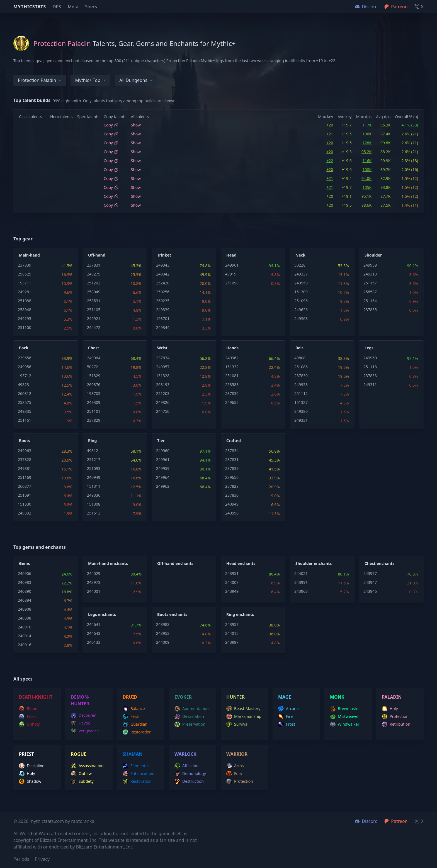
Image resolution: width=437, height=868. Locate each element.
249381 (25, 468)
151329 (94, 376)
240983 (25, 582)
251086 (301, 367)
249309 (94, 402)
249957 (163, 367)
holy (390, 709)
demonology (190, 774)
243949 (232, 591)
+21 (330, 134)
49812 (93, 451)
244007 (232, 582)
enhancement (139, 774)
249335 (25, 411)
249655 (232, 402)
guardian (135, 724)
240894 (25, 600)
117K (367, 125)
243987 (232, 642)
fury (234, 774)
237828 (25, 459)
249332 (25, 513)
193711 (25, 283)
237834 (163, 358)
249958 (301, 385)
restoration (137, 732)
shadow (30, 781)
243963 (301, 591)
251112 (301, 393)
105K (367, 187)
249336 (94, 495)
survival (237, 724)
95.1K (366, 196)
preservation (190, 724)
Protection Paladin (40, 80)
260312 (25, 393)
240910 (25, 627)
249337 (301, 274)
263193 (163, 385)
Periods (21, 859)
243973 (94, 582)
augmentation (192, 709)
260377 (25, 486)
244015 (232, 633)
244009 (163, 642)
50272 (93, 367)
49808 (300, 358)
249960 (370, 358)
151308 (94, 504)
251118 (370, 367)
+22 (330, 161)
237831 (94, 265)
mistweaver (344, 716)
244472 (94, 327)
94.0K (366, 178)
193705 (94, 393)
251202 (94, 283)
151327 (301, 402)
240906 (25, 573)
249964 (94, 358)
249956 (25, 367)
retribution (396, 724)
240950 (301, 283)
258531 (94, 301)
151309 (301, 292)
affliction (186, 766)
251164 (370, 301)
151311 (94, 486)
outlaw (81, 774)
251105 (94, 310)
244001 (94, 591)
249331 (301, 420)
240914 (25, 636)
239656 (25, 358)
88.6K (366, 205)
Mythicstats (30, 7)
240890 (25, 591)
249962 (232, 358)
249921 (94, 319)
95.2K (366, 152)
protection (395, 716)
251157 (370, 283)
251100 (25, 327)
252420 (163, 283)
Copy (111, 125)
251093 (94, 468)
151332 (232, 367)
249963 (25, 451)
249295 (25, 319)
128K (367, 143)
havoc (80, 723)
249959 (370, 265)
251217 (94, 459)
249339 (163, 310)
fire (285, 716)
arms (235, 766)
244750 (163, 411)
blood (28, 709)
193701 (163, 319)
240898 (25, 618)
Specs (91, 7)
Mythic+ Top (90, 80)
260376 (94, 385)
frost (27, 716)
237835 (370, 310)
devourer (83, 715)
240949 (94, 477)
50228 (300, 265)
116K (367, 161)
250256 (163, 292)
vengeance (85, 731)
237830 (301, 376)
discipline (32, 766)
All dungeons (136, 80)
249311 (370, 385)
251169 (25, 477)
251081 (232, 376)
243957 (232, 624)
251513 (94, 513)
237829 (94, 420)
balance (134, 709)
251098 (232, 283)
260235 (163, 301)
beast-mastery (243, 709)
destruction (189, 781)
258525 (25, 274)
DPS (57, 7)
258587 (370, 292)
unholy (29, 724)
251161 (25, 420)
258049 (94, 292)
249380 (301, 411)
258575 (25, 402)
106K (367, 134)
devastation (189, 716)
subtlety (82, 781)
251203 (163, 393)
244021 (301, 573)
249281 (25, 292)
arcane (288, 709)
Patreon (396, 821)
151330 (25, 504)
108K (367, 170)
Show (136, 125)
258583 (232, 385)
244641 (94, 624)
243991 (301, 582)
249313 (370, 274)
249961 (232, 265)
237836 (232, 393)
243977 (370, 573)
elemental (136, 766)
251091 (25, 495)
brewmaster (345, 709)
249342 (163, 274)
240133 (94, 642)
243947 (370, 582)
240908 (25, 609)
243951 (232, 573)
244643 (94, 633)
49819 (231, 274)
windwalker (345, 724)
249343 (163, 265)
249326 (163, 402)
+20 (330, 125)
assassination (87, 766)
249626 (301, 310)
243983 (163, 624)
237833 (370, 376)
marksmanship (244, 716)
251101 (94, 411)
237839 (25, 265)
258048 (25, 310)
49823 (23, 385)
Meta (73, 7)
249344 (163, 327)
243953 (163, 633)
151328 (163, 376)
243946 (370, 591)
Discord (366, 821)
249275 (94, 274)
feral (131, 716)
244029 (94, 573)
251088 (25, 301)
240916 (25, 645)
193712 (25, 376)
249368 (301, 319)
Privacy (42, 859)
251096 (301, 301)
